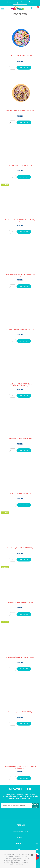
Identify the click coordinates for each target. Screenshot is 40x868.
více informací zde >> (20, 4)
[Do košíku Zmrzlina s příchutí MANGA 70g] (24, 505)
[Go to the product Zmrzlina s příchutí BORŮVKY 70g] (20, 148)
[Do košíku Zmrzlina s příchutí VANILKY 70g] (24, 724)
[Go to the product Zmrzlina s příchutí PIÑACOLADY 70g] (20, 585)
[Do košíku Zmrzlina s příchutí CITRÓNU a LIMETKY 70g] (24, 286)
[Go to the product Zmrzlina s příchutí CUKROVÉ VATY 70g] (20, 312)
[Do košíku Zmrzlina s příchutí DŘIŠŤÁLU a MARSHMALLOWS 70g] (24, 396)
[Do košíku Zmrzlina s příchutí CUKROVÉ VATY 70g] (24, 341)
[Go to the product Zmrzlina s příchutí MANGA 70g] (20, 476)
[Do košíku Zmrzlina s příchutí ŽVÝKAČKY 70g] (24, 68)
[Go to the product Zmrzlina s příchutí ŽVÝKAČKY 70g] (20, 39)
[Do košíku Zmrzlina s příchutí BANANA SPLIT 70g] (24, 122)
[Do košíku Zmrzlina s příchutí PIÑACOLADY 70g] (24, 614)
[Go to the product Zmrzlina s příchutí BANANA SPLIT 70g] (20, 93)
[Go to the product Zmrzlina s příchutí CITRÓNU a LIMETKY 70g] (20, 257)
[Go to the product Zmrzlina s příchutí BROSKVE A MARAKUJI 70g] (20, 203)
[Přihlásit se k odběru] (36, 806)
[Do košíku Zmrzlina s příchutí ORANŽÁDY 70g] (24, 560)
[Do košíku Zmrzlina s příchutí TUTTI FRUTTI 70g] (24, 669)
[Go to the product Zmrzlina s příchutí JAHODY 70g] (20, 421)
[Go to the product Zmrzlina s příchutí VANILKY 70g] (20, 695)
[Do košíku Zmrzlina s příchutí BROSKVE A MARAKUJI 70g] (24, 232)
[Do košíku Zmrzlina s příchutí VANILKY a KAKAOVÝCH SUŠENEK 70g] (24, 778)
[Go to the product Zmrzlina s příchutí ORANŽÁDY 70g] (20, 531)
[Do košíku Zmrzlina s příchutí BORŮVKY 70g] (24, 177)
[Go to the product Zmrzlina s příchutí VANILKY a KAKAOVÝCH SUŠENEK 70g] (20, 749)
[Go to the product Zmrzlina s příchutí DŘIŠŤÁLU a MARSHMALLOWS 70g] (20, 367)
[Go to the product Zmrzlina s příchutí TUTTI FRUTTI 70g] (20, 640)
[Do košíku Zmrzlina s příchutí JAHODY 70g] (24, 450)
